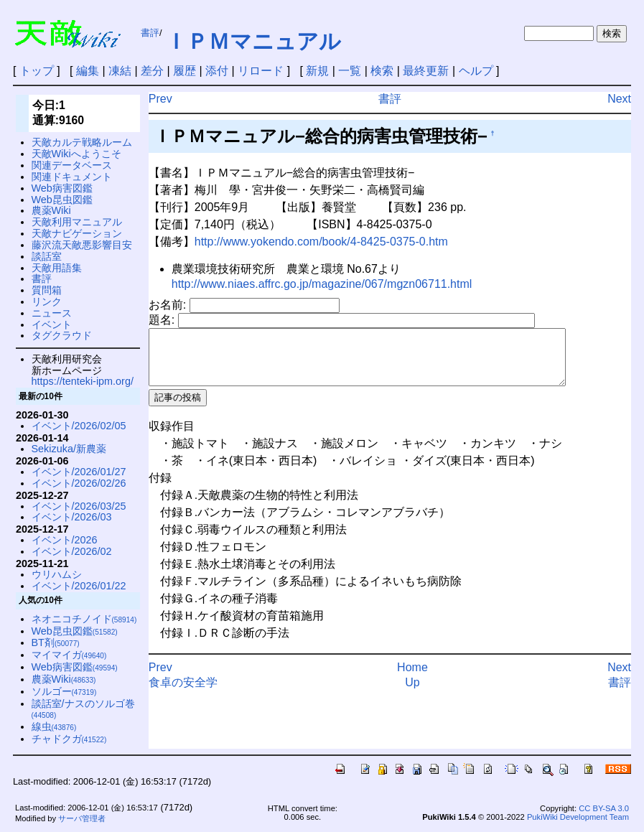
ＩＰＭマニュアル (253, 41)
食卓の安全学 (183, 693)
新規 (317, 71)
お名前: (169, 305)
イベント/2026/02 (72, 551)
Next (619, 99)
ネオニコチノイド (84, 619)
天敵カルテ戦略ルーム (82, 142)
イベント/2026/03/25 (79, 506)
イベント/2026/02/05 (79, 426)
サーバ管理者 (82, 818)
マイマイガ (69, 655)
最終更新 (426, 71)
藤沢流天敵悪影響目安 (82, 245)
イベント (52, 324)
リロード (261, 71)
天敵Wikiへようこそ (76, 154)
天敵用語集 (57, 268)
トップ (37, 71)
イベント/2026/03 (72, 517)
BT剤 (56, 642)
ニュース (52, 313)
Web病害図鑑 (62, 188)
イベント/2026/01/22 (79, 586)
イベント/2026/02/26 (79, 483)
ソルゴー (64, 691)
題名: (163, 320)
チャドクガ (69, 739)
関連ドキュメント (72, 177)
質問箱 (47, 290)
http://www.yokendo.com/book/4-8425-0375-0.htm (321, 242)
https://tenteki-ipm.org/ (83, 381)
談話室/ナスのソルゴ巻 (83, 709)
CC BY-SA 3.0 (604, 808)
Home (412, 678)
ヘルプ (476, 71)
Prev (160, 99)
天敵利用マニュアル (77, 222)
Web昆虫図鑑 (62, 200)
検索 (382, 71)
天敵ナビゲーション (77, 233)
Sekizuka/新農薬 (69, 449)
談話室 (47, 256)
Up (412, 693)
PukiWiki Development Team (578, 817)
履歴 (185, 71)
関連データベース (72, 165)
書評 (150, 33)
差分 (152, 71)
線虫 (54, 726)
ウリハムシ (57, 574)
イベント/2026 (65, 540)
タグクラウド (62, 335)
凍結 (120, 71)
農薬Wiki (51, 210)
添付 (217, 71)
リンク (47, 302)
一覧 (350, 71)
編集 (88, 71)
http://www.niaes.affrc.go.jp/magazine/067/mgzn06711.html (322, 284)
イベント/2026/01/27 (79, 472)
